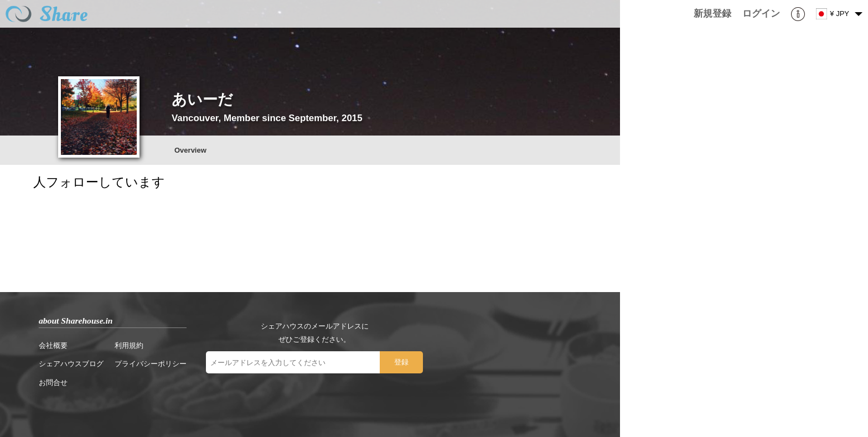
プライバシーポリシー (151, 364)
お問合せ (53, 383)
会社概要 (53, 345)
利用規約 (129, 345)
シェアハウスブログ (71, 364)
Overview (190, 150)
